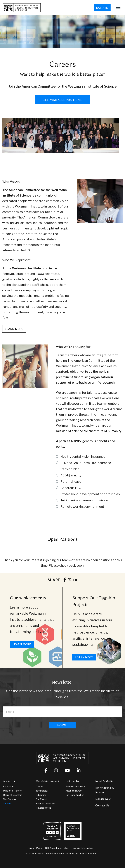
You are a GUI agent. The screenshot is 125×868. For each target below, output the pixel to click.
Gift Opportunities (75, 795)
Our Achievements (28, 598)
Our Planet (41, 799)
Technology (42, 791)
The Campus (10, 799)
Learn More (22, 644)
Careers (7, 804)
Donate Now (103, 799)
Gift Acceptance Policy (57, 848)
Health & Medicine (46, 804)
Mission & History (12, 791)
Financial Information (82, 848)
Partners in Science (76, 786)
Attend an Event (74, 791)
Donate (102, 8)
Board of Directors (13, 795)
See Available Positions (63, 100)
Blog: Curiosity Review (105, 790)
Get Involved (74, 781)
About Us (9, 781)
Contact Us (102, 806)
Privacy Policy (35, 848)
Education (8, 786)
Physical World (44, 808)
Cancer (40, 786)
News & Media (104, 781)
